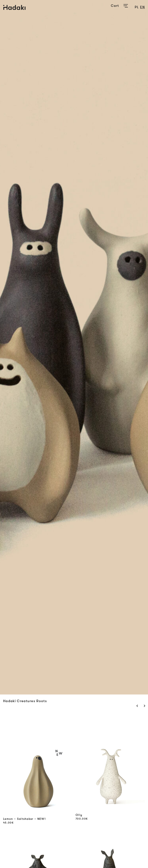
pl (137, 7)
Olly (79, 815)
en (142, 7)
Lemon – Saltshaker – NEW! (24, 819)
